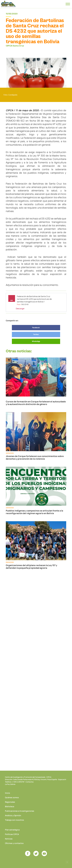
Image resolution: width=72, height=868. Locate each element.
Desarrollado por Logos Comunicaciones (67, 862)
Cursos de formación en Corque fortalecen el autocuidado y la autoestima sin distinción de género (36, 403)
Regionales (10, 802)
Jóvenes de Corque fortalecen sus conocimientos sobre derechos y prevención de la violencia (35, 457)
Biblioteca (10, 806)
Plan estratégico (12, 830)
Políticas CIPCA (12, 834)
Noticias (9, 839)
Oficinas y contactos (14, 843)
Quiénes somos (12, 797)
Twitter (36, 334)
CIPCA (8, 4)
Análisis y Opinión (13, 815)
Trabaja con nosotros (15, 820)
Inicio (8, 793)
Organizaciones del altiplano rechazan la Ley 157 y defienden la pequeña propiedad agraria (31, 567)
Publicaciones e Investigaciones (20, 811)
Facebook (36, 328)
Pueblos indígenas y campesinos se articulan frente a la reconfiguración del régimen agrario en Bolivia (34, 512)
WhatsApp (36, 341)
